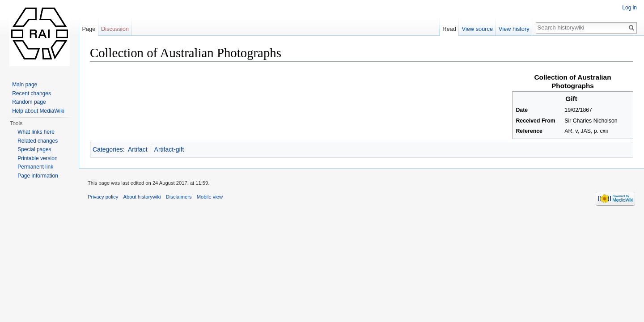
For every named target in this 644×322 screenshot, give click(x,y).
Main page (25, 85)
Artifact (138, 149)
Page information (38, 176)
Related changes (38, 141)
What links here (36, 132)
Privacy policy (103, 197)
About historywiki (142, 197)
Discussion (115, 29)
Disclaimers (179, 197)
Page (89, 29)
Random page (29, 102)
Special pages (34, 149)
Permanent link (35, 167)
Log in (629, 8)
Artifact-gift (169, 149)
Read (449, 29)
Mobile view (210, 197)
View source (477, 29)
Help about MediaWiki (38, 111)
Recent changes (32, 93)
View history (514, 29)
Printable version (37, 158)
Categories (108, 149)
